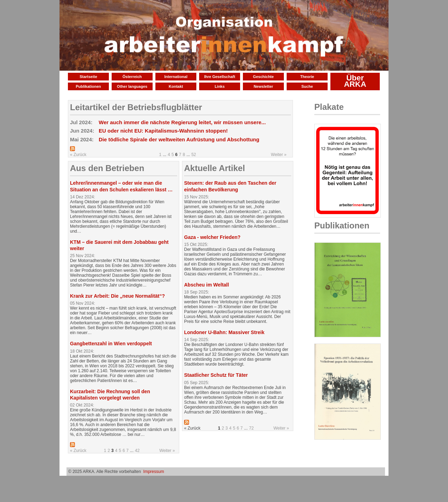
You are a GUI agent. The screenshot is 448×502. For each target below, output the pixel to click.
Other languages (132, 86)
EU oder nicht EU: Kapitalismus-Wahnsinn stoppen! (163, 131)
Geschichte (263, 77)
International (176, 77)
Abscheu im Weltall (206, 285)
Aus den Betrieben (107, 168)
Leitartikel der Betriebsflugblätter (136, 107)
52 (194, 155)
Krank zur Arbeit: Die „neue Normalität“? (117, 296)
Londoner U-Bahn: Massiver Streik (224, 332)
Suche (307, 86)
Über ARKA (355, 81)
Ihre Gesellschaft (220, 77)
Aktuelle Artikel (215, 168)
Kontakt (176, 86)
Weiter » (279, 155)
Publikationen (88, 86)
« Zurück (78, 155)
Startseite (88, 77)
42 (137, 451)
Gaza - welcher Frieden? (212, 237)
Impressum (153, 472)
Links (220, 86)
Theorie (307, 77)
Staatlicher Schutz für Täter (216, 375)
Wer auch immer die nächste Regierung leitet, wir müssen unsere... (182, 122)
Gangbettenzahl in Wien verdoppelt (111, 344)
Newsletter (264, 86)
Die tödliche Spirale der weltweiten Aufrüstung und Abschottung (179, 139)
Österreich (132, 77)
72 (251, 428)
